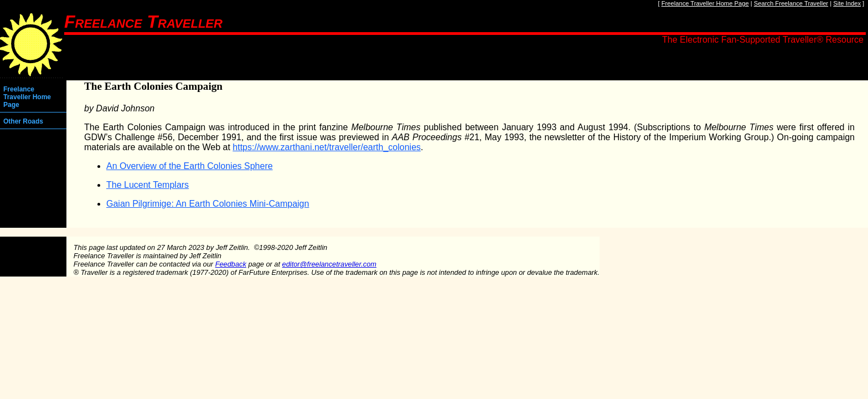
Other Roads (23, 121)
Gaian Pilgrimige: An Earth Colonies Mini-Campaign (208, 204)
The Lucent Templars (148, 185)
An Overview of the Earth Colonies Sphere (190, 166)
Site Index (847, 3)
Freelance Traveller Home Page (705, 3)
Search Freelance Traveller (791, 3)
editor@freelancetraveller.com (329, 264)
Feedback (231, 264)
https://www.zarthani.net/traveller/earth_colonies (327, 147)
